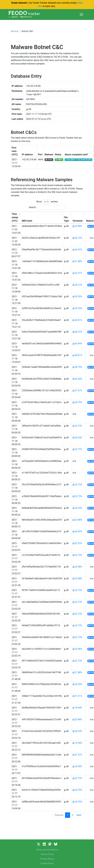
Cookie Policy (47, 863)
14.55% (79, 743)
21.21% (79, 696)
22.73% (79, 426)
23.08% (79, 226)
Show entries (47, 202)
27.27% (79, 390)
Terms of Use (47, 854)
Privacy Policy (47, 859)
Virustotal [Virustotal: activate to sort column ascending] (78, 221)
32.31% (79, 273)
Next (79, 815)
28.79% (79, 367)
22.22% (79, 543)
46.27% (79, 332)
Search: (47, 207)
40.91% (79, 320)
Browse (15, 31)
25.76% (79, 790)
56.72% (79, 238)
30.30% (79, 296)
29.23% (79, 308)
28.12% (79, 285)
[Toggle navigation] (81, 15)
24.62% (79, 531)
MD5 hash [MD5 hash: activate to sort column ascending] (27, 221)
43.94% (79, 344)
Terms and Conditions (47, 850)
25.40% (79, 766)
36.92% (79, 250)
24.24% (79, 438)
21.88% (79, 261)
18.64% (79, 708)
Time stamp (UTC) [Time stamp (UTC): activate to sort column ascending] (15, 217)
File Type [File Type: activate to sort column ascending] (66, 219)
